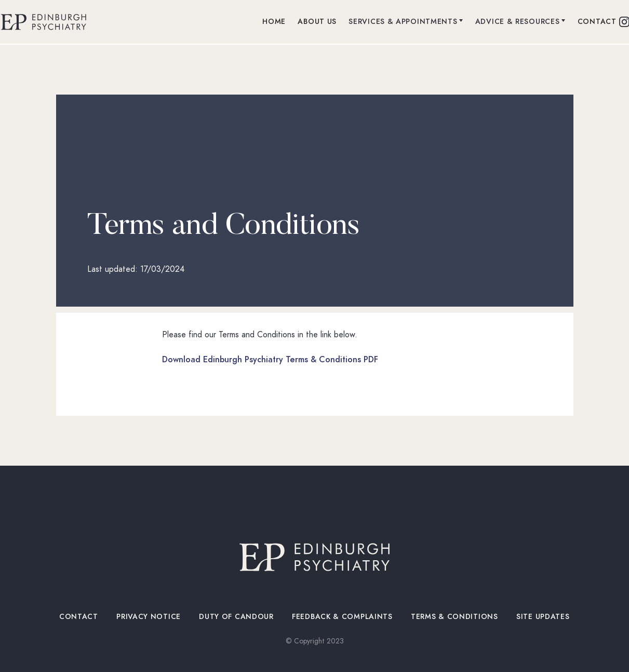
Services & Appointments (403, 22)
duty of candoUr (237, 617)
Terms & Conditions (455, 617)
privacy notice (149, 617)
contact (597, 22)
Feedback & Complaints (343, 617)
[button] (406, 22)
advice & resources (518, 22)
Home (274, 22)
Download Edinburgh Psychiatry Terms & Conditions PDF (270, 360)
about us (317, 22)
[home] (44, 22)
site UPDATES (543, 617)
